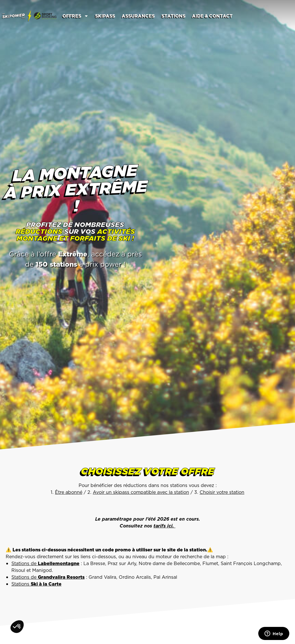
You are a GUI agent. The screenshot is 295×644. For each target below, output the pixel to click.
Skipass (105, 16)
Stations (173, 16)
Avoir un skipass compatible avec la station (141, 492)
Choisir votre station (222, 492)
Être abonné (69, 492)
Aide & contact (212, 16)
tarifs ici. (164, 526)
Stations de (45, 563)
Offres (75, 16)
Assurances (138, 16)
